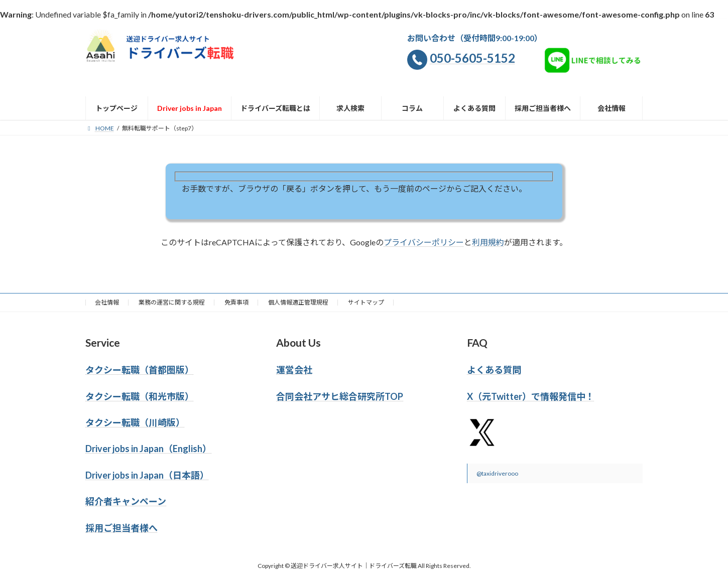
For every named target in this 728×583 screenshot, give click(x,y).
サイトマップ (366, 302)
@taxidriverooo (497, 473)
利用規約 (488, 242)
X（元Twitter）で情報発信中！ (531, 396)
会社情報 (107, 302)
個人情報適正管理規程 (298, 302)
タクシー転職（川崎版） (135, 422)
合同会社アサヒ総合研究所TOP (340, 396)
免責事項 (236, 302)
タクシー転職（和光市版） (140, 396)
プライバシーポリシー (424, 242)
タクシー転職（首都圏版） (140, 370)
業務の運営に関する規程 (172, 302)
